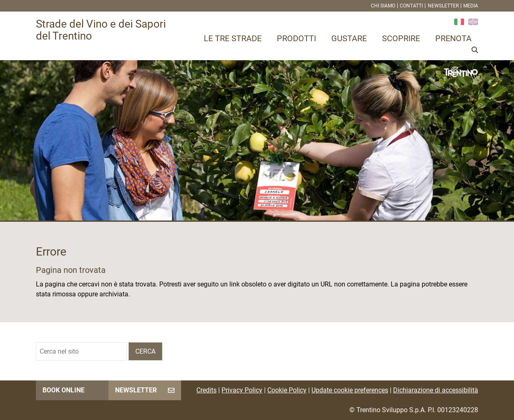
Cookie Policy (287, 390)
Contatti (411, 6)
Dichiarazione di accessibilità (436, 390)
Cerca (145, 351)
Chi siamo (383, 6)
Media (471, 6)
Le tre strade (233, 38)
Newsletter (443, 6)
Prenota (453, 38)
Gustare (349, 38)
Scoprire (401, 38)
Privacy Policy (242, 390)
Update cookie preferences (350, 390)
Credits (206, 390)
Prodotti (296, 38)
